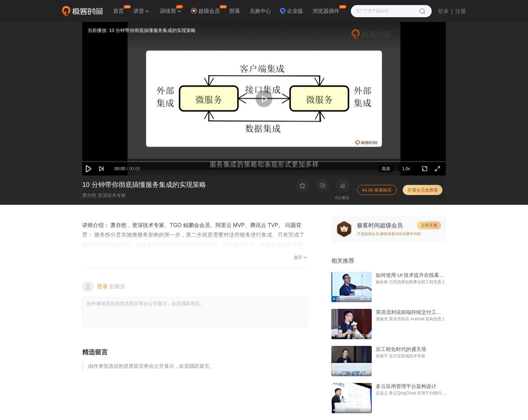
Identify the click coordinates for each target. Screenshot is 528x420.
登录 (443, 11)
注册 (461, 11)
